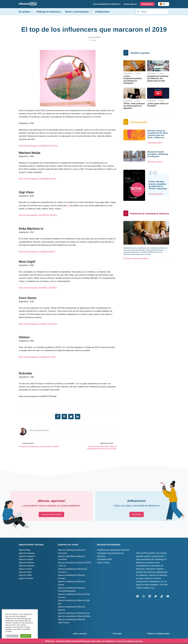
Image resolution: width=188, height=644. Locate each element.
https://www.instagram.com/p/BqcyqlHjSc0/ (37, 252)
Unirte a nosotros (80, 634)
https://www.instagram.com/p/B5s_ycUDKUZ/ (38, 324)
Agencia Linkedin (26, 559)
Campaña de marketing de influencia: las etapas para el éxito (158, 78)
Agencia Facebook (27, 553)
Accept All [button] (26, 636)
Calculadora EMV (104, 559)
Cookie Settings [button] (12, 636)
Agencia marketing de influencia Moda (74, 616)
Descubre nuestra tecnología (136, 258)
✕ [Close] (185, 641)
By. (68, 206)
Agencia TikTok (25, 569)
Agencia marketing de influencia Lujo (74, 613)
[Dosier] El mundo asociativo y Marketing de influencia (158, 154)
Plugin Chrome (103, 563)
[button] (155, 173)
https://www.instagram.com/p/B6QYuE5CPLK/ (38, 146)
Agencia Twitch (25, 572)
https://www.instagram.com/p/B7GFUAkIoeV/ (38, 215)
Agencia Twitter (25, 575)
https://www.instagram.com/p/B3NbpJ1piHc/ (37, 179)
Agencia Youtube (26, 578)
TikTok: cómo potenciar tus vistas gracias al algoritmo (134, 106)
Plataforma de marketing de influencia (113, 550)
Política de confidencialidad (158, 634)
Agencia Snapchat (27, 566)
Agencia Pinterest (26, 563)
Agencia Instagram (27, 556)
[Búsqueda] (138, 12)
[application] (166, 4)
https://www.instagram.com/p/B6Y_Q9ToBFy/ (38, 288)
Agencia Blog (24, 550)
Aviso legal (117, 634)
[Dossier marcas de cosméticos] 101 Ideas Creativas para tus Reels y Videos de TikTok (158, 135)
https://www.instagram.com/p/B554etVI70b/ (37, 357)
